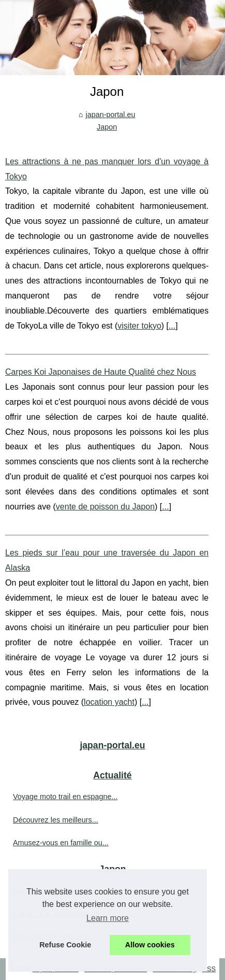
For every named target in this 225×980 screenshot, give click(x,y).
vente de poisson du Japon (105, 507)
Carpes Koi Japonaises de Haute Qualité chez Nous (101, 372)
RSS (209, 969)
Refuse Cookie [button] (65, 945)
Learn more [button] (108, 918)
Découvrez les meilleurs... (56, 820)
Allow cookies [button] (150, 945)
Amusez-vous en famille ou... (61, 843)
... (172, 326)
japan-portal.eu (110, 115)
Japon (107, 127)
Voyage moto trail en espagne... (65, 797)
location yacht (109, 702)
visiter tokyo (139, 326)
